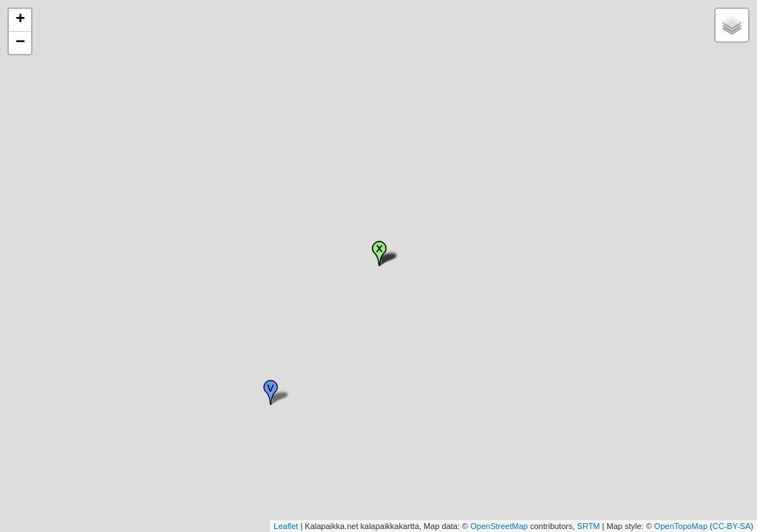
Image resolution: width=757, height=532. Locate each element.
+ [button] (20, 20)
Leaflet (286, 526)
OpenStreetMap (499, 526)
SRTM (589, 526)
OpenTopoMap (681, 526)
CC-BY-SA (732, 526)
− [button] (20, 43)
